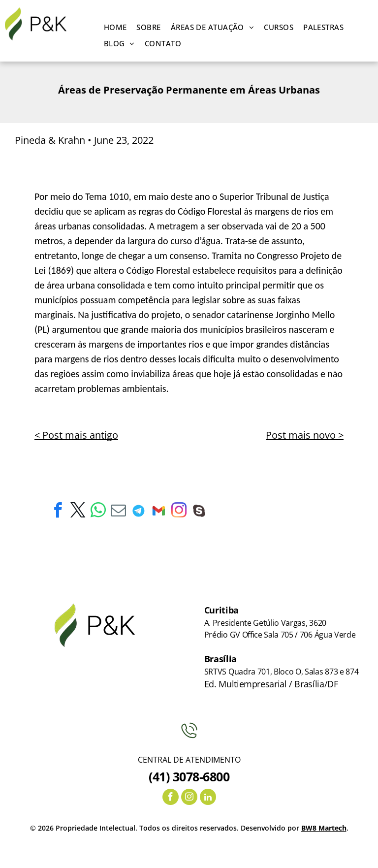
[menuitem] (115, 27)
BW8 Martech (324, 828)
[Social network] (138, 512)
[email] (118, 512)
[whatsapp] (98, 512)
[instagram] (179, 512)
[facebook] (58, 512)
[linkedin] (208, 798)
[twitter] (78, 512)
